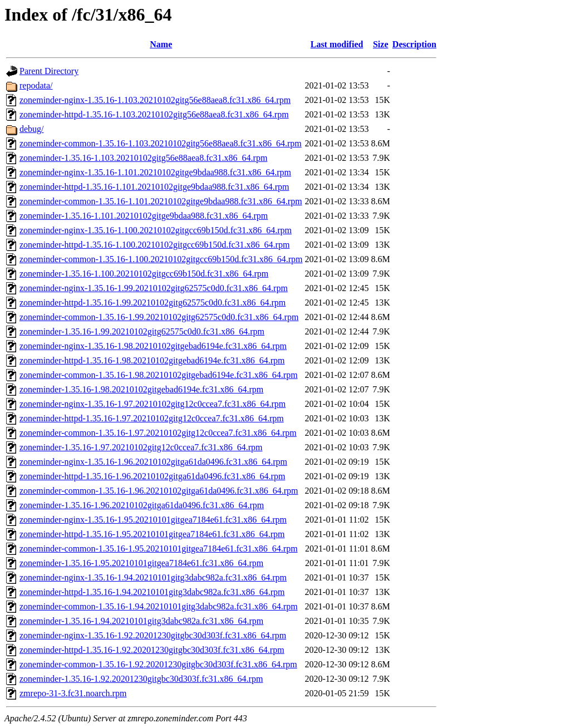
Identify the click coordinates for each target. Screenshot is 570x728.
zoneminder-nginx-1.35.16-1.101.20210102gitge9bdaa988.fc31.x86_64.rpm (155, 172)
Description (414, 44)
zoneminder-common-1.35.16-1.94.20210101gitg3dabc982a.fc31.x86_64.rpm (159, 606)
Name (161, 44)
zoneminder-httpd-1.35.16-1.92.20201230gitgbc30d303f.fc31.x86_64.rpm (152, 650)
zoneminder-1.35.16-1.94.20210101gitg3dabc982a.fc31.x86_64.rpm (141, 621)
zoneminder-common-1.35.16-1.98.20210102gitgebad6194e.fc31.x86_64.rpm (159, 375)
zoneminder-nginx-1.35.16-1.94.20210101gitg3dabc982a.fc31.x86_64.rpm (153, 577)
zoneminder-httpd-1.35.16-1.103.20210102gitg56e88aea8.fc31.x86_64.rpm (154, 114)
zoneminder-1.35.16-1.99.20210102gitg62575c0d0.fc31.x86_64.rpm (142, 331)
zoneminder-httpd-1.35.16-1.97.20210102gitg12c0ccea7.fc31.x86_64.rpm (152, 418)
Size (381, 44)
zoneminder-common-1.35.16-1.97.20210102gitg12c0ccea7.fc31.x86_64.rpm (158, 433)
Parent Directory (49, 71)
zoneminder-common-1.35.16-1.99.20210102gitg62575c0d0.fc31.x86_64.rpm (159, 317)
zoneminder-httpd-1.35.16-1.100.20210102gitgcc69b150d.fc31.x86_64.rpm (154, 245)
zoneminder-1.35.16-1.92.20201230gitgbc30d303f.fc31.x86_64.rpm (141, 679)
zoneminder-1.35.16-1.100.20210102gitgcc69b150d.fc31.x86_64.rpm (144, 274)
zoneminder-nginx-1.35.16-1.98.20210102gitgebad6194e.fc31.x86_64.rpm (153, 346)
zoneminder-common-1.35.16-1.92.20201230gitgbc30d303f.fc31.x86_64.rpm (158, 664)
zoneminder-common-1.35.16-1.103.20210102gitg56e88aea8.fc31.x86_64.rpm (161, 143)
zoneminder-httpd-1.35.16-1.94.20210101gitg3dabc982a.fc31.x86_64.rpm (152, 592)
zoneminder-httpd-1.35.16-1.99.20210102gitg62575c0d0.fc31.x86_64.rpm (153, 302)
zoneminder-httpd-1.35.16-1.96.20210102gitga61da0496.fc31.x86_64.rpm (152, 476)
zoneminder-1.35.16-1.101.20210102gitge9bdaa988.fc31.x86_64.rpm (144, 216)
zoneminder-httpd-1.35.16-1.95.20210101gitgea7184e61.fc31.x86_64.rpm (152, 534)
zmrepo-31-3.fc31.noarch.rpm (73, 693)
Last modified (337, 44)
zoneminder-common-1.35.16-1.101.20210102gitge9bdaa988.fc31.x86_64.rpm (161, 201)
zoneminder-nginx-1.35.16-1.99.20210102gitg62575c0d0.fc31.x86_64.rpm (154, 288)
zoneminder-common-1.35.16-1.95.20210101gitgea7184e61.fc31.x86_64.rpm (159, 549)
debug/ (32, 129)
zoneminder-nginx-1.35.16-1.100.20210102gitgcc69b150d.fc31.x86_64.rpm (156, 230)
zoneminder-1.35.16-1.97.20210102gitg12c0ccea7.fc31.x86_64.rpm (141, 447)
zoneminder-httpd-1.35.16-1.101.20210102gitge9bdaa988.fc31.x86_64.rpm (154, 187)
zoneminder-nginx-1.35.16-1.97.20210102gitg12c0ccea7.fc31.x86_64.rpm (153, 404)
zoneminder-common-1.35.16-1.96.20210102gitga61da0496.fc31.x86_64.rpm (159, 491)
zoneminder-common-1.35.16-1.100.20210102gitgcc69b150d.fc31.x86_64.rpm (161, 259)
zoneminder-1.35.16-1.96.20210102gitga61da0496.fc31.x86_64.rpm (142, 505)
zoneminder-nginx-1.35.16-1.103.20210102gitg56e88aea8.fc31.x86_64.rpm (155, 100)
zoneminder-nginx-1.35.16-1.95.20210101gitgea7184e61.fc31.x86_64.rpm (153, 520)
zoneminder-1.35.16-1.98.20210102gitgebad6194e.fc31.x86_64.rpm (141, 389)
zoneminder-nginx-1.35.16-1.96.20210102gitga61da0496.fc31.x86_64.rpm (153, 462)
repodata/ (36, 85)
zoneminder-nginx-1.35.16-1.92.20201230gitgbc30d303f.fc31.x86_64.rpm (153, 635)
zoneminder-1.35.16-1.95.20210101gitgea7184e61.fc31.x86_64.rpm (141, 563)
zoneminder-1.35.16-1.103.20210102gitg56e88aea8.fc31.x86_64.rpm (143, 158)
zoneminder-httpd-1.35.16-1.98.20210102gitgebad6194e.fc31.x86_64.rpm (152, 360)
